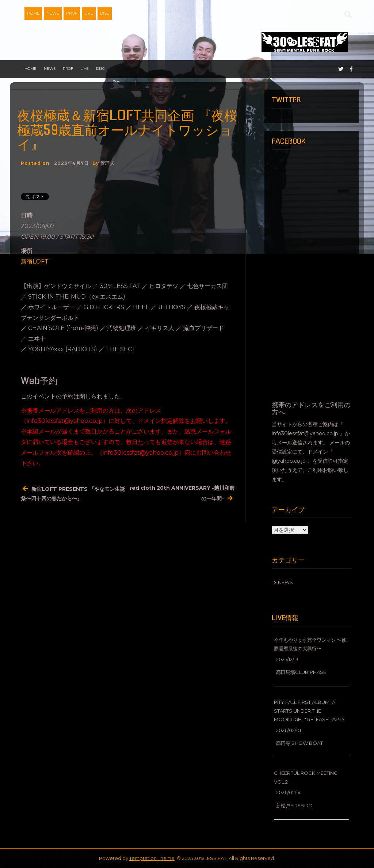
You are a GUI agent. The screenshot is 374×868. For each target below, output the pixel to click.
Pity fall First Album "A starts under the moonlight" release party (309, 711)
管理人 (108, 163)
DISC (105, 13)
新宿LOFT (35, 261)
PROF (72, 13)
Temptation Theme (152, 858)
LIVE (89, 13)
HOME (33, 13)
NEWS (53, 13)
